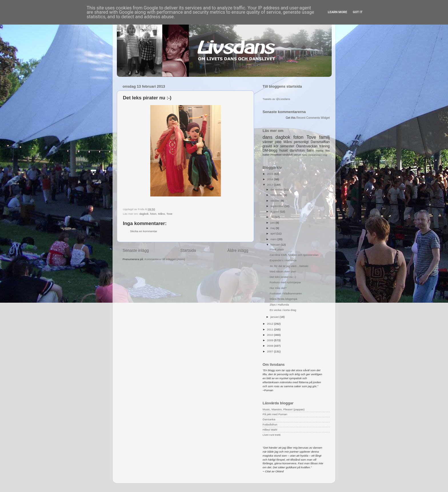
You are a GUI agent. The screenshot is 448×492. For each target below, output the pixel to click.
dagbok (144, 214)
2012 (270, 324)
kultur (305, 155)
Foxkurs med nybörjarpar (285, 282)
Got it (358, 12)
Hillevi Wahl (270, 430)
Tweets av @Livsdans (276, 99)
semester (287, 146)
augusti (275, 211)
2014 (270, 179)
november (277, 195)
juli (272, 217)
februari (275, 245)
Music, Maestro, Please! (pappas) (284, 409)
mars (274, 239)
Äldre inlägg (238, 250)
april (273, 233)
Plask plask (277, 249)
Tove (169, 214)
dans (267, 137)
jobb (278, 142)
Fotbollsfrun (270, 424)
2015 (270, 174)
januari (275, 317)
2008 (270, 346)
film (328, 151)
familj (324, 137)
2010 (270, 335)
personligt (301, 142)
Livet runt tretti (272, 435)
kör (276, 146)
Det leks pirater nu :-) (283, 277)
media (320, 151)
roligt (325, 155)
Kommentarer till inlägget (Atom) (165, 259)
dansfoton (297, 150)
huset (284, 150)
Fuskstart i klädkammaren (286, 293)
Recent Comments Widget (313, 118)
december (277, 189)
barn (310, 150)
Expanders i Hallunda (283, 260)
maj (273, 228)
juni (273, 223)
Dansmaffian (320, 142)
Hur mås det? (278, 288)
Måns (161, 214)
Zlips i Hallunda (279, 305)
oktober (275, 201)
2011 (270, 329)
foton (153, 214)
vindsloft (287, 155)
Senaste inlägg (136, 250)
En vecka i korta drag (283, 310)
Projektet (276, 155)
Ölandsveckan (307, 146)
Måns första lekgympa (284, 299)
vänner (268, 142)
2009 (270, 340)
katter (266, 155)
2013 (270, 185)
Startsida (188, 250)
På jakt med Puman (275, 414)
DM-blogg (270, 150)
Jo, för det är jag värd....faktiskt (289, 266)
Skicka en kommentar (144, 231)
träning (325, 146)
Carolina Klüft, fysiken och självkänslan (294, 255)
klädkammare (315, 155)
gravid (267, 146)
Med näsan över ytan (283, 271)
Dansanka (269, 419)
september (277, 206)
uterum (297, 155)
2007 (270, 351)
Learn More (337, 12)
